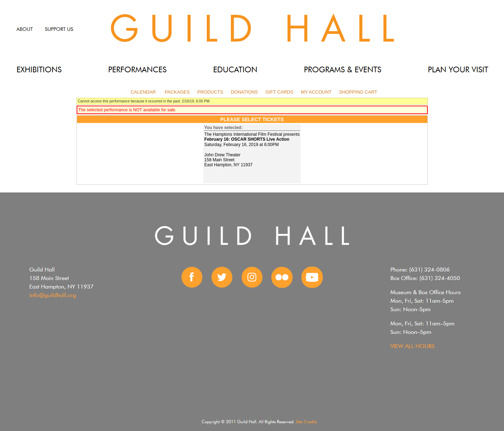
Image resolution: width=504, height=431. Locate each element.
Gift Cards (279, 92)
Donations (244, 92)
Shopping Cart (358, 92)
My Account (316, 92)
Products (210, 92)
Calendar (143, 92)
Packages (177, 92)
